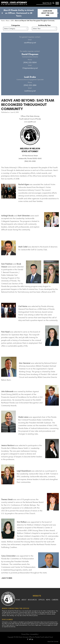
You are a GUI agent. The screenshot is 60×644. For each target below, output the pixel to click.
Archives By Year (44, 25)
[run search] (53, 3)
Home (18, 600)
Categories (16, 25)
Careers (55, 600)
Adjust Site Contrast (53, 642)
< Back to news (7, 578)
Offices (41, 600)
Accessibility (34, 634)
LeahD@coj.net (30, 91)
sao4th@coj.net (30, 43)
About (24, 600)
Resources (32, 600)
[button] (2, 13)
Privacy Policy (25, 634)
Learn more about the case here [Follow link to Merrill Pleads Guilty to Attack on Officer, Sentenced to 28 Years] (47, 13)
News (48, 600)
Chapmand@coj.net (30, 68)
